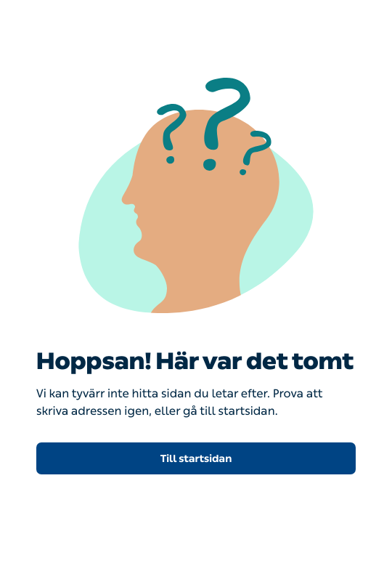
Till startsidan (196, 459)
